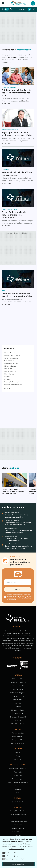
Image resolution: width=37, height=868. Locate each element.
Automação (18, 772)
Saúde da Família (18, 802)
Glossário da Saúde (18, 724)
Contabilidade (18, 775)
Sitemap (18, 835)
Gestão (18, 786)
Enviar (18, 590)
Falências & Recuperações (13, 385)
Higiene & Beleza (10, 366)
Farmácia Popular (18, 779)
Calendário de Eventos (18, 811)
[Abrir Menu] (5, 3)
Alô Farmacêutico (18, 733)
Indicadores (18, 818)
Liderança (18, 789)
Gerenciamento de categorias (18, 782)
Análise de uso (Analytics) (11, 856)
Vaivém (18, 753)
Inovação (7, 377)
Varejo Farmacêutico (11, 358)
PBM (18, 793)
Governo (18, 720)
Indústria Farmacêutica (12, 355)
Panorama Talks (18, 740)
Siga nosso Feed (18, 832)
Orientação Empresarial (12, 382)
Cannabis (7, 379)
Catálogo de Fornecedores (18, 821)
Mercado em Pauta (11, 371)
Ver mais (7, 388)
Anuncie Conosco (18, 828)
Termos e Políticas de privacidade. (19, 599)
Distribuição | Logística (12, 363)
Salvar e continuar (18, 864)
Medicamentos (9, 361)
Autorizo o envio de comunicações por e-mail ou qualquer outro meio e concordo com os (19, 597)
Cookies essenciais (9, 853)
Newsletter (18, 825)
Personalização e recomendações (14, 859)
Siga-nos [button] (22, 9)
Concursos (18, 759)
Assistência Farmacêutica (18, 769)
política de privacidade (17, 849)
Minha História (9, 374)
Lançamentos (9, 369)
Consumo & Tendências (18, 736)
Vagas (18, 756)
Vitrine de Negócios (18, 743)
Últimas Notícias (10, 353)
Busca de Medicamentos (18, 814)
